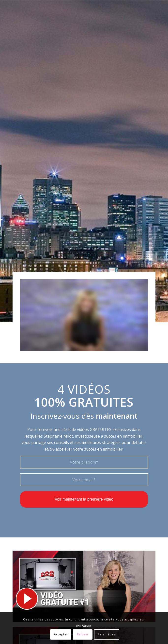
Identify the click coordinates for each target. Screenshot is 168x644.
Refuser (83, 634)
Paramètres (107, 634)
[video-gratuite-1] (84, 586)
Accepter (61, 634)
